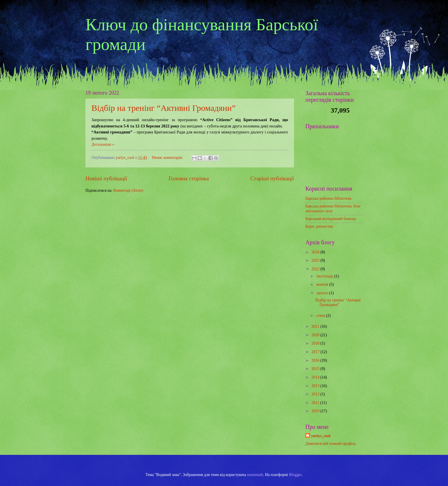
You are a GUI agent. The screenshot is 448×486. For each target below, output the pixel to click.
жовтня (323, 284)
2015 (316, 369)
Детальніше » (103, 144)
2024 (316, 252)
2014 (316, 377)
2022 (316, 269)
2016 (316, 360)
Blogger (295, 475)
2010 (316, 411)
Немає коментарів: (168, 158)
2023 (316, 260)
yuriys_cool (321, 436)
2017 (316, 352)
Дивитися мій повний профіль (331, 444)
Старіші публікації (272, 178)
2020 (316, 335)
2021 (316, 326)
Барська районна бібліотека (328, 198)
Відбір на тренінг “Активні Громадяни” (163, 108)
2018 (316, 343)
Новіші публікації (106, 178)
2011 (316, 403)
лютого (323, 293)
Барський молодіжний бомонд (331, 219)
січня (321, 316)
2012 (316, 394)
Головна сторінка (189, 178)
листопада (325, 276)
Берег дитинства (319, 226)
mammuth (255, 475)
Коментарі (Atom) (128, 190)
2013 (316, 386)
